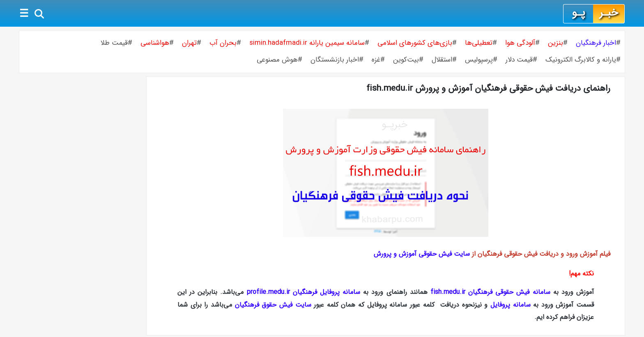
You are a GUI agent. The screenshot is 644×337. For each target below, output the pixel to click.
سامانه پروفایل (511, 305)
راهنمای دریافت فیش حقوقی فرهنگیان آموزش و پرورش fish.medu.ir (488, 88)
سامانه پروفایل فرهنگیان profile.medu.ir (304, 292)
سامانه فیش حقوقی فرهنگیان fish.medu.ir (490, 292)
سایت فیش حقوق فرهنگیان (273, 305)
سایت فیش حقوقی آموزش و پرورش (422, 254)
